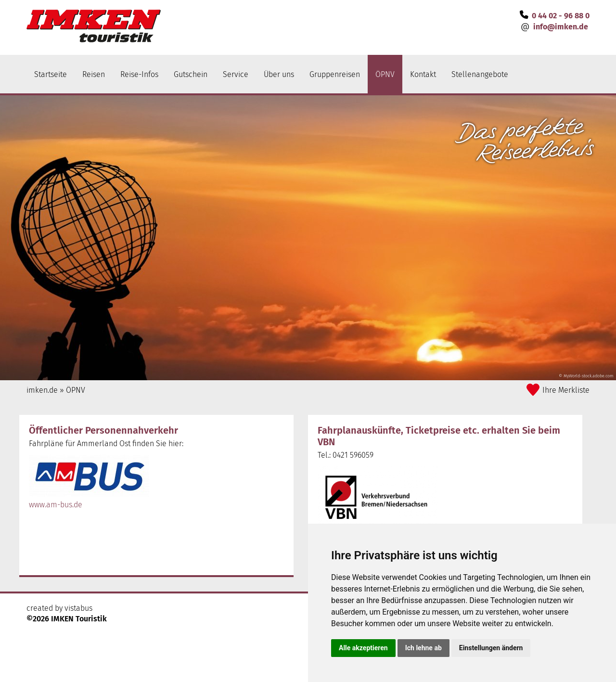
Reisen (94, 74)
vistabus (78, 608)
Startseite (51, 74)
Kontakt (423, 74)
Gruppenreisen (335, 74)
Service (236, 74)
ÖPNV (385, 74)
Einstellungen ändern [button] (491, 648)
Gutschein (191, 74)
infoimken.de (561, 27)
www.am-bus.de (56, 505)
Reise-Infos (139, 74)
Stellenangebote (480, 74)
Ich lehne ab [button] (423, 648)
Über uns (279, 74)
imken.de (42, 390)
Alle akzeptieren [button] (363, 648)
